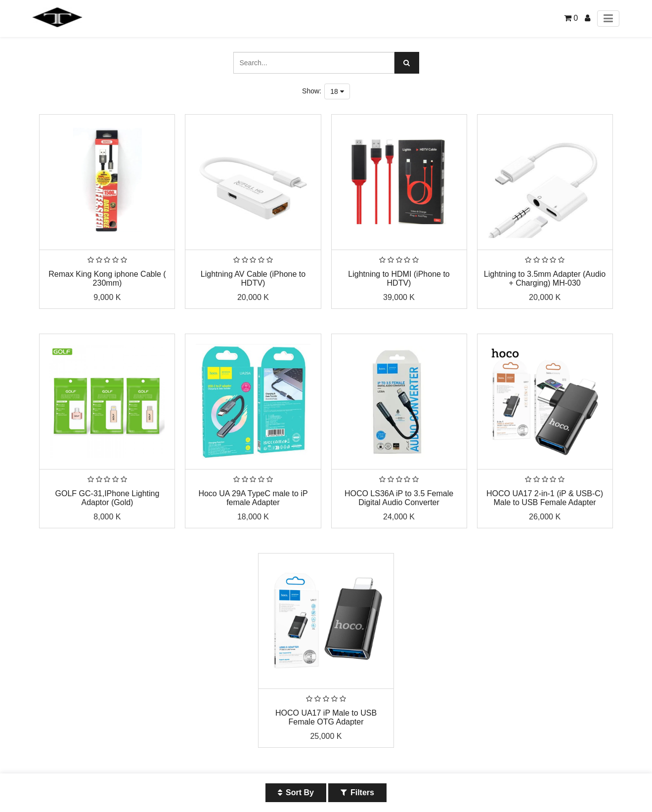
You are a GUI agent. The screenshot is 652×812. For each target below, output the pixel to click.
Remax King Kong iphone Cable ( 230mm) (107, 278)
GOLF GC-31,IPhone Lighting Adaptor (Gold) (108, 498)
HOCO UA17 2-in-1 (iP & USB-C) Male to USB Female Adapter (545, 498)
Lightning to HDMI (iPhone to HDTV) (399, 278)
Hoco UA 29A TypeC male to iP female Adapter (253, 498)
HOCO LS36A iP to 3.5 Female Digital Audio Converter (399, 498)
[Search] (407, 63)
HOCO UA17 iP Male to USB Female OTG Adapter (326, 717)
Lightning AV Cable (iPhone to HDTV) (253, 278)
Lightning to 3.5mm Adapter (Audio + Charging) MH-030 (545, 278)
